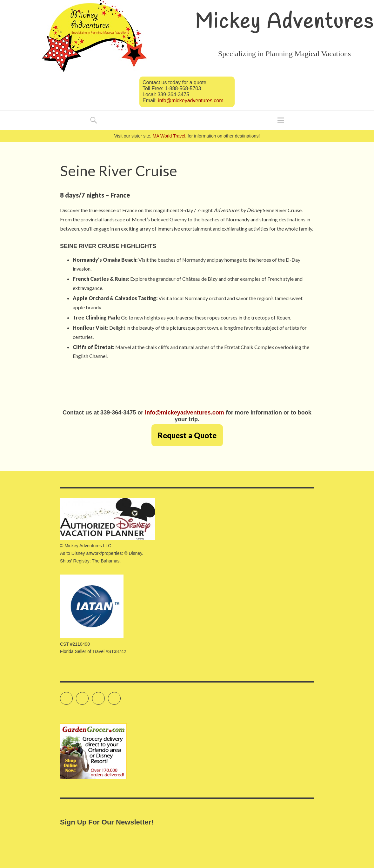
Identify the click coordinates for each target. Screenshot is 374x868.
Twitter (73, 696)
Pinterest (120, 696)
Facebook (88, 696)
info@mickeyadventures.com (191, 101)
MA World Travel (169, 136)
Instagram (105, 696)
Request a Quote (187, 435)
